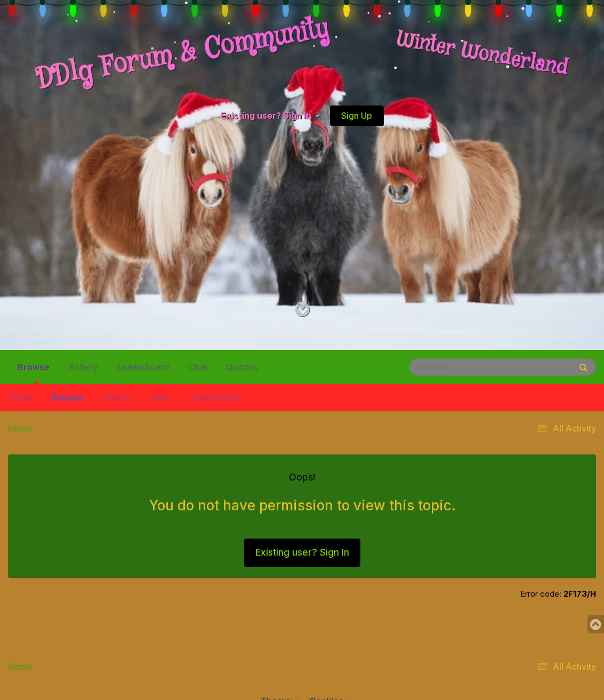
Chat (198, 367)
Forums (67, 397)
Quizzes (242, 367)
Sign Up (357, 116)
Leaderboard (215, 397)
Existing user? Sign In (270, 116)
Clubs (21, 397)
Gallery (117, 397)
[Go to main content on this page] (302, 310)
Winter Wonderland (482, 54)
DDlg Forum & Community (182, 55)
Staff (160, 397)
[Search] (461, 367)
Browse (34, 371)
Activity (83, 367)
